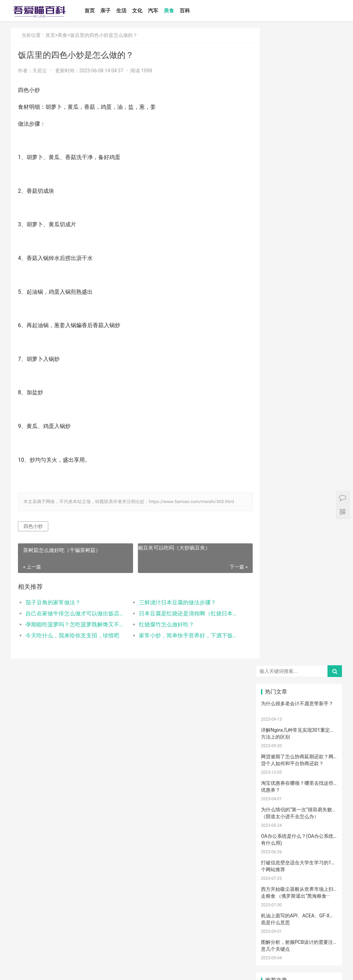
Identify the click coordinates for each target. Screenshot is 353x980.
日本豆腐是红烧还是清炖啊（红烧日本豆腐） (182, 613)
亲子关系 (299, 620)
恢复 (273, 792)
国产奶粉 (274, 600)
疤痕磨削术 (275, 904)
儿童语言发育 (275, 803)
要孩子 (273, 864)
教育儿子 (299, 732)
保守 (273, 782)
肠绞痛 (299, 681)
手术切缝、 (327, 904)
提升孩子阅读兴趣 (275, 772)
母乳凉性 (325, 691)
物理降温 (299, 813)
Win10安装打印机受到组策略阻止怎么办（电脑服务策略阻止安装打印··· (297, 388)
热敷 (299, 823)
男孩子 (324, 732)
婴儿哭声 (325, 650)
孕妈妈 (324, 640)
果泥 (324, 853)
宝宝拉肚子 (275, 843)
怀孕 (324, 711)
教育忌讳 (274, 742)
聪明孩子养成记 (301, 792)
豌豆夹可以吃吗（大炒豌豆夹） (169, 548)
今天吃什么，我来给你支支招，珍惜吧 (72, 635)
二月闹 (324, 590)
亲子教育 (299, 610)
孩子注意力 (275, 610)
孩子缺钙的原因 (301, 772)
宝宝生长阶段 (275, 914)
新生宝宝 (325, 610)
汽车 (156, 11)
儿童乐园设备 (327, 864)
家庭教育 (274, 762)
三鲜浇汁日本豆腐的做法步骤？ (172, 602)
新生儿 (273, 752)
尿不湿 (273, 620)
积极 (324, 701)
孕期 (299, 864)
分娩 (299, 752)
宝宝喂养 (274, 590)
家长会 (299, 843)
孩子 (299, 701)
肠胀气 (324, 681)
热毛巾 (324, 813)
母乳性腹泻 (275, 650)
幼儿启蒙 (325, 671)
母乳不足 (299, 691)
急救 (299, 874)
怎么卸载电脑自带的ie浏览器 (292, 435)
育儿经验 (299, 711)
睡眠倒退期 (275, 833)
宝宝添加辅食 (301, 853)
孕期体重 (274, 813)
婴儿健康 (299, 914)
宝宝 (299, 590)
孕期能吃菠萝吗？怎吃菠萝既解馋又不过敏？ (74, 624)
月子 (273, 640)
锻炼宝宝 (274, 894)
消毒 (299, 782)
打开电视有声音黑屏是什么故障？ (297, 461)
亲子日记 (325, 600)
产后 (324, 630)
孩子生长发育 (301, 671)
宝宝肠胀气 (301, 762)
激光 (299, 904)
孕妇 (299, 640)
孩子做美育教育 (301, 884)
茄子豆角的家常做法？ (53, 602)
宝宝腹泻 (325, 762)
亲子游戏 (274, 630)
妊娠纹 (299, 630)
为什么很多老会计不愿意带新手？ (297, 66)
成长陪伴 (299, 894)
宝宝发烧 (299, 660)
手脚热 (324, 660)
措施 (273, 711)
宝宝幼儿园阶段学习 (327, 884)
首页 (93, 11)
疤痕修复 (325, 894)
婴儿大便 (325, 914)
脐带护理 (325, 772)
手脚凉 (273, 671)
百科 (188, 11)
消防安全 (274, 884)
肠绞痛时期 (301, 833)
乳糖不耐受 (301, 650)
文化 (140, 11)
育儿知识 (274, 681)
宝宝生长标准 (275, 660)
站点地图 (164, 969)
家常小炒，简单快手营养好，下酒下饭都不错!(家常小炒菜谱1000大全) (182, 635)
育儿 (273, 701)
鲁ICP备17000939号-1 (135, 969)
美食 (172, 11)
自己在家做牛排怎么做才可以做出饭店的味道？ (74, 613)
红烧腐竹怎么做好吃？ (161, 624)
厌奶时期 (325, 833)
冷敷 (324, 823)
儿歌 (324, 721)
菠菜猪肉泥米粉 (327, 742)
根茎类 (273, 853)
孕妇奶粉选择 (275, 924)
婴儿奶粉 (299, 600)
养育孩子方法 (275, 732)
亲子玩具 (299, 721)
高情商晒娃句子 (327, 620)
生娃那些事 (327, 752)
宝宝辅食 (299, 742)
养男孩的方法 (327, 792)
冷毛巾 (273, 823)
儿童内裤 (325, 874)
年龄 (324, 803)
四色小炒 (33, 526)
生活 (124, 11)
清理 (324, 782)
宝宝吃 (324, 843)
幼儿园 (299, 803)
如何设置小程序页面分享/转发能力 (298, 355)
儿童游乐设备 (275, 874)
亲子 (109, 11)
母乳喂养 (274, 691)
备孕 (273, 721)
